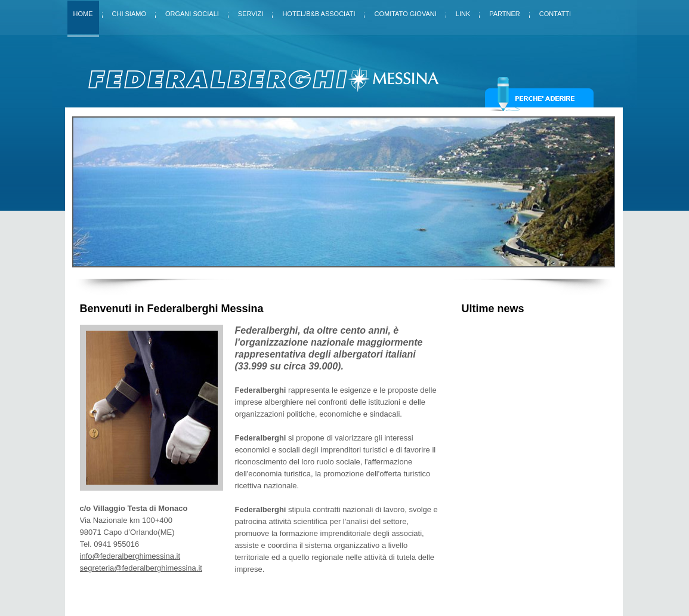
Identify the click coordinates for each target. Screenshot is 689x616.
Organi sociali (192, 11)
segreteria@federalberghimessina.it (141, 568)
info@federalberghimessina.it (130, 556)
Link (463, 11)
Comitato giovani (405, 11)
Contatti (555, 11)
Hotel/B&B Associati (319, 11)
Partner (505, 11)
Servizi (251, 11)
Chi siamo (129, 11)
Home (83, 14)
